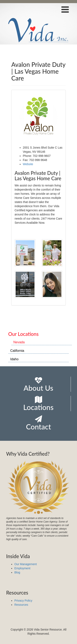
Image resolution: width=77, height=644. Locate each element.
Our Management (26, 564)
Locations (38, 404)
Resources (21, 605)
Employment (22, 568)
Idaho (14, 359)
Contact (39, 423)
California (17, 351)
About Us (38, 384)
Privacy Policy (23, 601)
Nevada (19, 342)
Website (28, 164)
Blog (17, 572)
